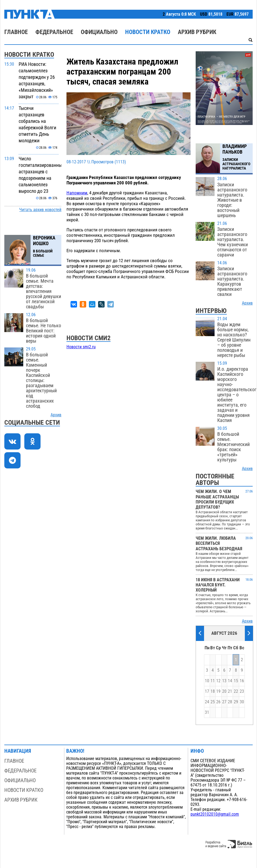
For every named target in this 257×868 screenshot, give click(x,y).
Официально (99, 32)
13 (224, 681)
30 (242, 702)
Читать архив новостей (40, 210)
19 (218, 691)
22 (236, 691)
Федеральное (54, 32)
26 (218, 702)
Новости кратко (148, 32)
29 (236, 702)
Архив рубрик (197, 32)
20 (224, 691)
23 (242, 691)
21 (230, 691)
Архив (56, 415)
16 (242, 681)
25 (213, 702)
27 (224, 702)
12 (218, 681)
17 (207, 691)
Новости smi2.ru (81, 347)
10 (207, 681)
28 (230, 702)
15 (236, 681)
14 (230, 681)
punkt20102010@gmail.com (215, 814)
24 (207, 702)
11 (213, 681)
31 (207, 712)
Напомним (77, 193)
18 (213, 691)
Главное (16, 32)
